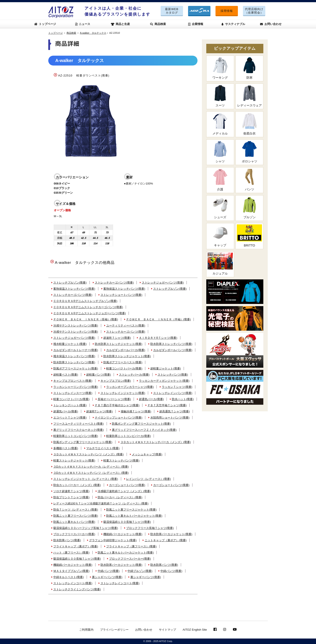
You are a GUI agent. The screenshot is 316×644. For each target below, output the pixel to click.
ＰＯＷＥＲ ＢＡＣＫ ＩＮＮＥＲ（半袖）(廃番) (159, 319)
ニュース (83, 24)
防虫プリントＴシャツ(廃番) (71, 497)
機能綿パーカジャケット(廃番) (123, 534)
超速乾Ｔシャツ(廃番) (117, 338)
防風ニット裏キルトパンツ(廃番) (74, 522)
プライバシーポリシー (114, 630)
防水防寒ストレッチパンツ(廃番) (171, 344)
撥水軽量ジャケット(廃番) (70, 344)
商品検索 (158, 24)
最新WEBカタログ (172, 11)
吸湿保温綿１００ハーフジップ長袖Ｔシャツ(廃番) (86, 528)
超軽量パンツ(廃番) (99, 375)
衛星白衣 (249, 124)
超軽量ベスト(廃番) (66, 375)
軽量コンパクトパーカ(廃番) (124, 368)
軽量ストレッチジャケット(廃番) (74, 460)
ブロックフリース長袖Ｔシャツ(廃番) (150, 528)
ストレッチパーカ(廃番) (134, 375)
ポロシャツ (249, 152)
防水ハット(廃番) (183, 399)
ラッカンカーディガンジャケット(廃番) (164, 381)
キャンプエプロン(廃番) (116, 381)
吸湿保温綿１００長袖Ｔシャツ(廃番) (127, 522)
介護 (220, 180)
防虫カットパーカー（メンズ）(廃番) (77, 485)
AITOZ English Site (195, 630)
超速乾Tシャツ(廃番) (100, 411)
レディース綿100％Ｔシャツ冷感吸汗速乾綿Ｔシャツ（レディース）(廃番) (101, 503)
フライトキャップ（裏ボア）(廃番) (76, 546)
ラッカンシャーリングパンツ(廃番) (76, 387)
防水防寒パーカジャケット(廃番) (171, 534)
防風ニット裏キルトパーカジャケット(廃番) (134, 516)
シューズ (220, 208)
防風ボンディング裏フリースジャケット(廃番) (141, 424)
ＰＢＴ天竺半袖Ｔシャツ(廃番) (167, 405)
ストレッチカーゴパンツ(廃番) (114, 283)
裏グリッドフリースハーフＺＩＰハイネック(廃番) (144, 430)
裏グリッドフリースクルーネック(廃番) (79, 430)
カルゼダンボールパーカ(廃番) (126, 350)
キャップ (220, 236)
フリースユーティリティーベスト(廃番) (79, 424)
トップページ (45, 24)
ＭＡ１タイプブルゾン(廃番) (71, 571)
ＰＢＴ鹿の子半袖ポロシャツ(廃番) (117, 405)
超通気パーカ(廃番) (151, 399)
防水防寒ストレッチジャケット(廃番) (119, 344)
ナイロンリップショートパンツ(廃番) (119, 418)
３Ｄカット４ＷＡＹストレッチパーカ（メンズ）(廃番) (156, 442)
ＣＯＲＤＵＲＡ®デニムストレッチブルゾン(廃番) (85, 301)
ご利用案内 (86, 630)
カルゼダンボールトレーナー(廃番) (76, 350)
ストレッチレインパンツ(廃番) (173, 393)
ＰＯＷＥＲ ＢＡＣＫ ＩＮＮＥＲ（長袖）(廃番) (86, 319)
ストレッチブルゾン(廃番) (70, 283)
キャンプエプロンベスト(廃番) (73, 381)
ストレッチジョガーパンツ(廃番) (163, 283)
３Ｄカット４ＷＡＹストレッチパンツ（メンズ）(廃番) (89, 454)
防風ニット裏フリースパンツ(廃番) (76, 516)
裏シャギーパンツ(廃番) (107, 577)
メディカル (220, 124)
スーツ (220, 96)
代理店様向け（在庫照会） (254, 11)
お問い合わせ (271, 24)
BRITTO (249, 236)
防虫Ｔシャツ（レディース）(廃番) (76, 510)
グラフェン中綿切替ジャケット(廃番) (113, 540)
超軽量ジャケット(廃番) (166, 368)
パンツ (249, 180)
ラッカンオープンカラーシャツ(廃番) (130, 387)
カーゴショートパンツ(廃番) (127, 485)
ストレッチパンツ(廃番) (173, 375)
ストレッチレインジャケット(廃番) (123, 393)
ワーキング (220, 68)
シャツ (220, 152)
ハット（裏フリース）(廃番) (71, 553)
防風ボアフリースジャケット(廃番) (76, 368)
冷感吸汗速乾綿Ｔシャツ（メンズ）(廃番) (124, 491)
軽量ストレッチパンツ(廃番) (121, 460)
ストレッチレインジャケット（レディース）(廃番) (86, 479)
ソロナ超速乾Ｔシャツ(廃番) (71, 491)
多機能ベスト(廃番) (66, 448)
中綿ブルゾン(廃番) (140, 571)
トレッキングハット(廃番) (70, 405)
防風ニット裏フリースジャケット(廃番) (131, 510)
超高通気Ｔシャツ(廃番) (175, 411)
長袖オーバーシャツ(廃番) (114, 399)
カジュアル (220, 264)
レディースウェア (249, 96)
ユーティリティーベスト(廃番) (126, 326)
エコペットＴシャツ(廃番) (70, 418)
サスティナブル (233, 24)
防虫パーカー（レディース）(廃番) (120, 497)
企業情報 (196, 24)
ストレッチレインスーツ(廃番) (73, 393)
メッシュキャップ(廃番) (147, 454)
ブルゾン (249, 208)
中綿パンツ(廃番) (109, 571)
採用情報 (227, 11)
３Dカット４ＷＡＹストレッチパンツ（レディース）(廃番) (91, 473)
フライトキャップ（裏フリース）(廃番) (131, 546)
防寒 (249, 68)
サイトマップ (167, 630)
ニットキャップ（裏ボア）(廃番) (166, 540)
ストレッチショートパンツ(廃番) (121, 295)
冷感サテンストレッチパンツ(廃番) (76, 326)
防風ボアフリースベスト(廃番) (123, 362)
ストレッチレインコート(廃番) (73, 583)
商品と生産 (120, 24)
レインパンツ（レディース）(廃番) (149, 479)
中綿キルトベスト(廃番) (69, 577)
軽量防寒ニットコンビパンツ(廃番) (76, 436)
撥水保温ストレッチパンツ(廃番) (74, 356)
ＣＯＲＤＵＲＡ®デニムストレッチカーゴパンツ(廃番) (88, 307)
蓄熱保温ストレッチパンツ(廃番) (74, 289)
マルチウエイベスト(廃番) (103, 448)
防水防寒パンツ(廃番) (67, 540)
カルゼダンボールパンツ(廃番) (173, 350)
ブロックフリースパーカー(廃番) (74, 534)
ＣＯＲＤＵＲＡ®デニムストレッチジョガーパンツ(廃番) (90, 313)
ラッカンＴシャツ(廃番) (177, 387)
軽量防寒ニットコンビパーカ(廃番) (129, 436)
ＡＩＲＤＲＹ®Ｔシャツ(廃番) (158, 338)
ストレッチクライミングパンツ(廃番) (77, 589)
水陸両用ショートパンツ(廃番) (170, 418)
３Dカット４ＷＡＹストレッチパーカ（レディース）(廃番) (91, 467)
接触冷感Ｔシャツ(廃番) (136, 411)
